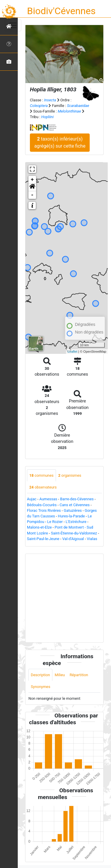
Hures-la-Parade (71, 516)
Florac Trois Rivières (44, 510)
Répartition (79, 675)
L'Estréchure (76, 522)
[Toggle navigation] (13, 25)
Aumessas (48, 499)
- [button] (32, 195)
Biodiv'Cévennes (61, 11)
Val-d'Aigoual (73, 539)
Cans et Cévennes (75, 505)
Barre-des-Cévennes (77, 499)
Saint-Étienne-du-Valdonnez (74, 533)
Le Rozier (55, 522)
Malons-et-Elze (39, 527)
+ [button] (32, 180)
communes (41, 475)
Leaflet (72, 352)
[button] (32, 187)
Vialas (92, 539)
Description (40, 675)
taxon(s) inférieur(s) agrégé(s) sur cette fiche (60, 142)
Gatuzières (73, 510)
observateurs (43, 487)
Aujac (32, 499)
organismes (70, 475)
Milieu (60, 675)
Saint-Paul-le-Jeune (43, 539)
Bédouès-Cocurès (42, 505)
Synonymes (41, 687)
